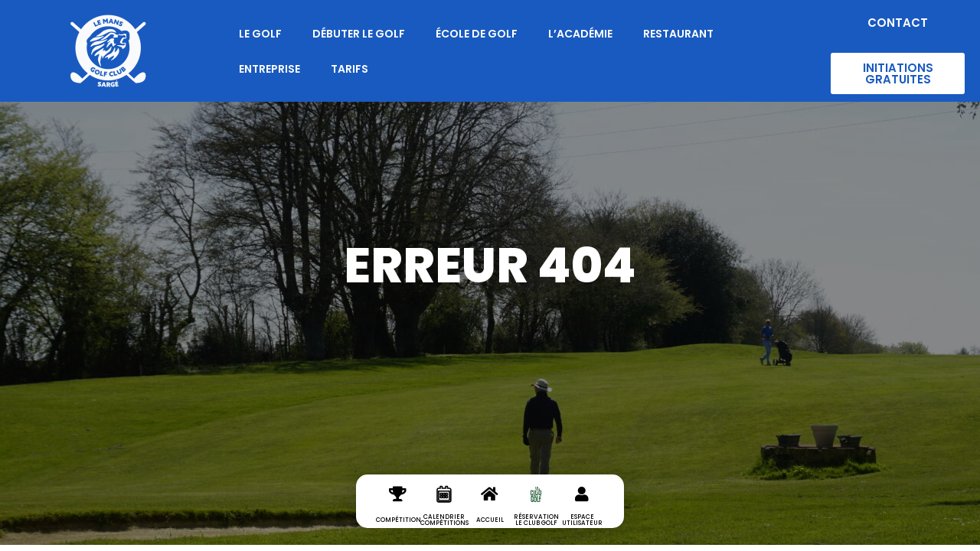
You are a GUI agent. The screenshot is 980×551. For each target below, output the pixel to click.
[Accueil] (490, 507)
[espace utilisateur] (582, 507)
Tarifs (350, 69)
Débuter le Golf (359, 34)
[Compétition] (398, 507)
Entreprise (269, 69)
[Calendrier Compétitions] (444, 507)
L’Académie (580, 34)
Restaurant (678, 34)
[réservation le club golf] (536, 507)
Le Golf (260, 34)
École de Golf (477, 34)
